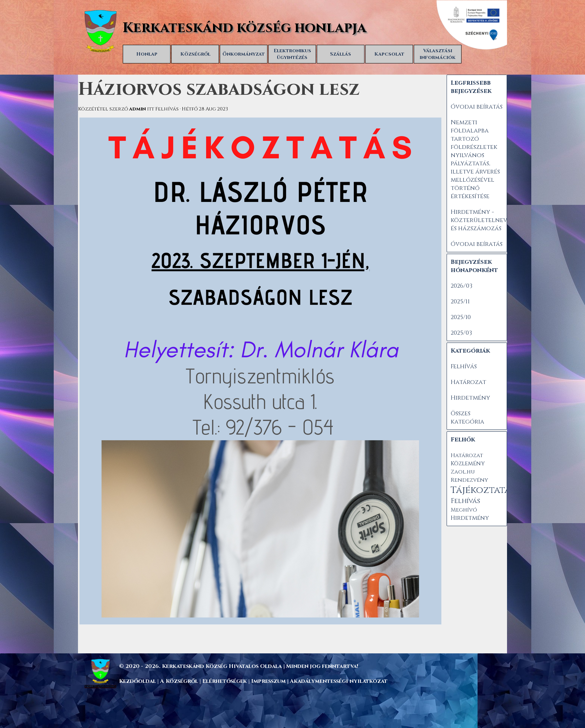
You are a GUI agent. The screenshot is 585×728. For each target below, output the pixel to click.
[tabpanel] (309, 666)
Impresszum (269, 681)
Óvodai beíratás (477, 107)
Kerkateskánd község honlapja (245, 28)
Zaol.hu (463, 472)
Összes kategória (467, 418)
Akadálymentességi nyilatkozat (339, 681)
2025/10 (461, 317)
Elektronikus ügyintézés (292, 54)
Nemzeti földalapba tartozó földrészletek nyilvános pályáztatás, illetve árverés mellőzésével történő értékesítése (475, 159)
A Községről (179, 681)
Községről (195, 54)
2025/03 (461, 333)
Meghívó (464, 510)
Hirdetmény (470, 398)
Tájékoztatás (483, 490)
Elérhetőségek (225, 681)
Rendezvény (469, 480)
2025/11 (460, 301)
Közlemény (468, 464)
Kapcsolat (389, 54)
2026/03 (462, 286)
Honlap (147, 54)
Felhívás (464, 366)
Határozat (468, 382)
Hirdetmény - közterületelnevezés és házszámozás (486, 220)
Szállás (341, 54)
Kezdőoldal (137, 681)
